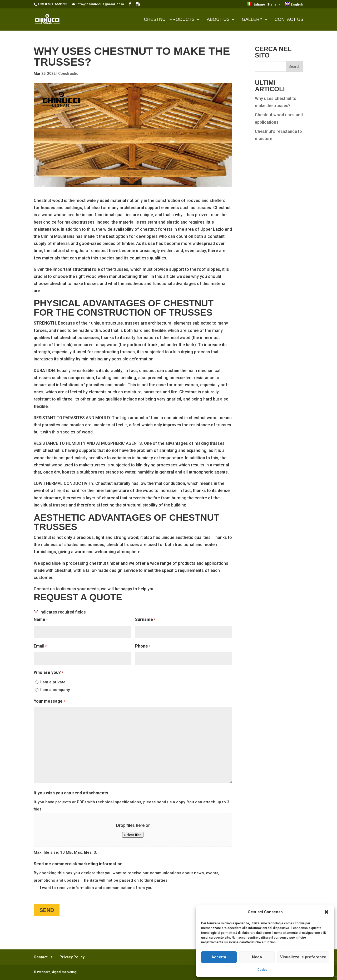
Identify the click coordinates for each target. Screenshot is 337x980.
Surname (145, 620)
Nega (257, 957)
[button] (326, 912)
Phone (143, 646)
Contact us (289, 20)
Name (41, 620)
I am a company (55, 690)
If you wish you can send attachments (71, 793)
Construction (69, 74)
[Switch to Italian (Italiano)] (264, 5)
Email (40, 646)
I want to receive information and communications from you (96, 888)
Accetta (219, 957)
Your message (49, 701)
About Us (218, 20)
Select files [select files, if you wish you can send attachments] (133, 835)
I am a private (53, 682)
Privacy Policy (72, 957)
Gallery (252, 20)
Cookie (262, 970)
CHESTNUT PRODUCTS (169, 20)
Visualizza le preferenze (303, 957)
